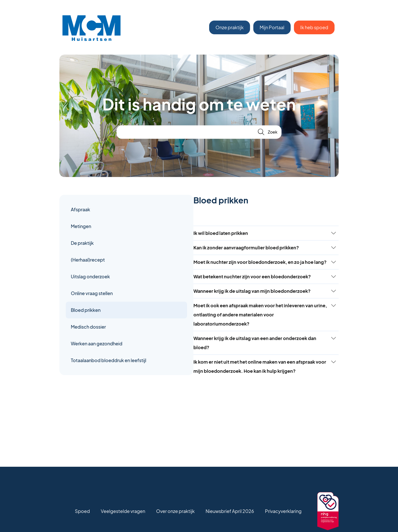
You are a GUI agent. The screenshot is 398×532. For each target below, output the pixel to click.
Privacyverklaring (283, 511)
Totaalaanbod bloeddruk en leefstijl (100, 365)
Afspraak (80, 209)
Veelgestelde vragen (123, 511)
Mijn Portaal (272, 27)
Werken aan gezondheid (97, 343)
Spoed (82, 511)
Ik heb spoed (314, 27)
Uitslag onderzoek (90, 276)
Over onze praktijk (175, 511)
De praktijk (82, 243)
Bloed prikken (86, 310)
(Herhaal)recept (88, 260)
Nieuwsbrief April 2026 (230, 511)
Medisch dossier (88, 327)
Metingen (81, 226)
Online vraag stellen (92, 293)
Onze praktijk (230, 27)
